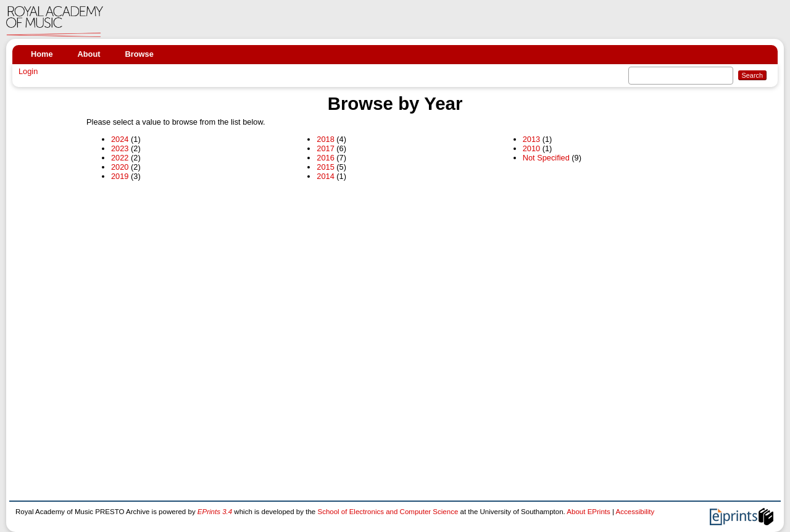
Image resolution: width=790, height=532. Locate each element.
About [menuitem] (89, 54)
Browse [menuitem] (139, 54)
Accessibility (635, 512)
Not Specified (546, 158)
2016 (325, 158)
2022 (120, 158)
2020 (120, 167)
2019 (120, 176)
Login (28, 71)
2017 (325, 148)
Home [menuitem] (42, 54)
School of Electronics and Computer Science (388, 512)
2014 (325, 176)
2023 (120, 148)
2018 (325, 139)
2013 (531, 139)
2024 (120, 139)
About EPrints (588, 512)
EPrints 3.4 (215, 512)
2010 (531, 148)
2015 (325, 167)
